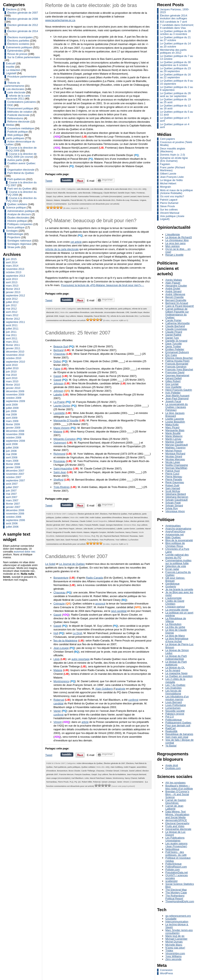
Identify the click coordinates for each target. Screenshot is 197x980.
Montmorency (62, 681)
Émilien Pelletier (175, 349)
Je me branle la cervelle (179, 589)
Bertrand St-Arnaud (177, 303)
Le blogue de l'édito (171, 180)
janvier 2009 (13, 428)
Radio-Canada (95, 578)
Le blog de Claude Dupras (176, 631)
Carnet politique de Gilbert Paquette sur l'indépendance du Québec (177, 313)
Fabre (133, 193)
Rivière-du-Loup (123, 200)
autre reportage (80, 659)
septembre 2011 (15, 322)
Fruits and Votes (175, 826)
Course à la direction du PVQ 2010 (21, 199)
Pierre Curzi (172, 474)
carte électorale (16, 92)
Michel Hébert (168, 183)
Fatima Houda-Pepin (177, 361)
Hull (56, 633)
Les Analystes (173, 688)
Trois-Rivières (62, 487)
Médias (10, 125)
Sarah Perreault (72, 540)
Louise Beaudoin (175, 422)
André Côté (84, 518)
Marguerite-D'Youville (61, 532)
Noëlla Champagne (177, 465)
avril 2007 (12, 497)
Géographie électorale (178, 829)
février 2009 (13, 424)
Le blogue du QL (175, 667)
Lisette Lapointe (175, 419)
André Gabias (95, 518)
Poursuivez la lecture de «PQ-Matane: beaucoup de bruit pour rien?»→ (103, 285)
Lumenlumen (173, 708)
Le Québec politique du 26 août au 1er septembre (175, 95)
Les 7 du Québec (175, 685)
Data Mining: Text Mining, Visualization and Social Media (177, 814)
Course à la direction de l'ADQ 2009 (21, 149)
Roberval (59, 700)
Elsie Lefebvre (72, 525)
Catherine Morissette (177, 323)
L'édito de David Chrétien (175, 602)
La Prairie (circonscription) (111, 196)
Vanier (57, 711)
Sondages (12, 231)
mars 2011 (12, 342)
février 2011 (13, 345)
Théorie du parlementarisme (14, 84)
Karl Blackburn (77, 778)
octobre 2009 (14, 398)
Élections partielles (18, 41)
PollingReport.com (176, 867)
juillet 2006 (12, 527)
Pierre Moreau (174, 477)
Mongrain (165, 187)
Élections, (104, 514)
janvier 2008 (13, 467)
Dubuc (57, 361)
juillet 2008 (12, 448)
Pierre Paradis (174, 479)
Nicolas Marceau (175, 459)
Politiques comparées (20, 224)
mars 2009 (12, 421)
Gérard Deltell (173, 378)
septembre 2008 (15, 441)
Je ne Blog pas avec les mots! (179, 594)
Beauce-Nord (52, 193)
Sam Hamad (173, 488)
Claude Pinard (174, 332)
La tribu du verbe (175, 627)
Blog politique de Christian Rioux (175, 545)
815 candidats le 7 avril (173, 22)
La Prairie (59, 402)
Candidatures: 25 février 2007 (78, 333)
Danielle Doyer (124, 193)
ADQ (144, 189)
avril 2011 (12, 338)
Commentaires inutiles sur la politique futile (178, 562)
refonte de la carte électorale (62, 249)
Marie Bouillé (173, 433)
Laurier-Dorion (62, 406)
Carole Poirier (173, 320)
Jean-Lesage (61, 648)
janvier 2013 (13, 292)
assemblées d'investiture (79, 312)
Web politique (15, 135)
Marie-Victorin (62, 428)
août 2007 (12, 484)
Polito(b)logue (173, 864)
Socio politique (16, 227)
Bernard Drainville (54, 521)
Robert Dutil (172, 485)
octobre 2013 (14, 272)
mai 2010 (11, 375)
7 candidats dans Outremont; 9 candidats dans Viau (177, 26)
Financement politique (20, 108)
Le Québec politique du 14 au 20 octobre (175, 45)
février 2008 (13, 464)
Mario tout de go (175, 936)
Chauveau (59, 354)
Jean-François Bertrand (137, 774)
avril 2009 (12, 418)
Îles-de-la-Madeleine (65, 641)
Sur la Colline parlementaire (24, 57)
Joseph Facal (173, 401)
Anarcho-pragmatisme (178, 529)
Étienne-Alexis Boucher (179, 358)
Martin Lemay (173, 439)
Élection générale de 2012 (23, 25)
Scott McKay (173, 491)
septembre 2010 (15, 362)
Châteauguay (97, 193)
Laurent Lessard (130, 196)
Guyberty (171, 586)
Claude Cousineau (176, 329)
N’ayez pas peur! (175, 948)
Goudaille (171, 919)
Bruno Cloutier (74, 771)
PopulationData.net (177, 872)
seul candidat (119, 611)
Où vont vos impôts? (172, 196)
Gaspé (49, 196)
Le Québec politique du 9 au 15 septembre (176, 82)
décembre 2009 (15, 391)
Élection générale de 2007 (23, 13)
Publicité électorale (18, 115)
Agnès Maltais (174, 280)
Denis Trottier (173, 346)
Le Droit (78, 633)
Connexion (166, 970)
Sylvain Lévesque (109, 782)
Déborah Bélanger (115, 521)
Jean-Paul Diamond (177, 398)
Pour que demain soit (178, 725)
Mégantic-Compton (65, 439)
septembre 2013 (15, 276)
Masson (50, 200)
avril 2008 (12, 457)
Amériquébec (173, 526)
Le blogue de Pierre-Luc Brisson (179, 646)
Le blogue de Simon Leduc (177, 652)
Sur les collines (169, 210)
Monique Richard (175, 454)
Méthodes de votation (20, 112)
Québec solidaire (17, 204)
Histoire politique (17, 221)
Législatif (11, 73)
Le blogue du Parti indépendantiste (176, 657)
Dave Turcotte (174, 344)
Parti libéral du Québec (21, 173)
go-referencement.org (178, 916)
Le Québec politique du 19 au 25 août (175, 101)
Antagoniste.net (174, 534)
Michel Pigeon (174, 451)
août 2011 (12, 325)
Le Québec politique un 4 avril (175, 126)
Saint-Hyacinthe (63, 469)
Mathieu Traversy (175, 448)
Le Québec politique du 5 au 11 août (176, 113)
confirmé (133, 700)
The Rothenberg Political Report (175, 897)
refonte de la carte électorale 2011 (18, 97)
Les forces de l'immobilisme (173, 692)
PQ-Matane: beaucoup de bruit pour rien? (91, 220)
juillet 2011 (12, 329)
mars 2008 (12, 461)
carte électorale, (83, 189)
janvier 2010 (13, 388)
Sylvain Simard (174, 506)
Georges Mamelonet (114, 525)
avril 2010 (12, 378)
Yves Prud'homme (107, 540)
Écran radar (172, 569)
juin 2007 (11, 491)
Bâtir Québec (173, 537)
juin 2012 (11, 305)
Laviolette (59, 413)
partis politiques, (125, 309)
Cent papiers (167, 139)
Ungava (143, 200)
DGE (10, 105)
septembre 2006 (15, 520)
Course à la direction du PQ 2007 (21, 184)
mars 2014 (12, 266)
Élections (11, 9)
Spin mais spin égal (177, 737)
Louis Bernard (174, 702)
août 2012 (12, 299)
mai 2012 (11, 309)
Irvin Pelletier (173, 393)
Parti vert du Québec (19, 189)
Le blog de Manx (175, 636)
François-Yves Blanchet (179, 369)
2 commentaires (137, 782)
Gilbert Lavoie (168, 174)
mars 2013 (12, 286)
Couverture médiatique (21, 128)
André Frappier (130, 767)
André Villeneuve (175, 294)
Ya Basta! (171, 746)
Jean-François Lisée (172, 177)
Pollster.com (173, 870)
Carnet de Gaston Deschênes (176, 801)
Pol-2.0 (170, 717)
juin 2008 (11, 451)
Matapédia (65, 200)
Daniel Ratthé (173, 335)
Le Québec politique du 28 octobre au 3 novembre (175, 33)
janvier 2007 (13, 507)
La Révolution (173, 624)
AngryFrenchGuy (175, 531)
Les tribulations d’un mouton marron (177, 698)
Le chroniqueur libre (177, 240)
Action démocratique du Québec (20, 143)
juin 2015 (11, 259)
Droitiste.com (173, 768)
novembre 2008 (15, 434)
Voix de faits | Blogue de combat (179, 741)
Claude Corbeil (86, 521)
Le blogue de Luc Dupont (175, 833)
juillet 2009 (12, 408)
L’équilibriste (173, 234)
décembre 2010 (15, 352)
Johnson (58, 383)
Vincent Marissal (170, 213)
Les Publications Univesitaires (175, 839)
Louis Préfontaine (176, 705)
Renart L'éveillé (174, 255)
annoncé (100, 604)
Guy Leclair (172, 384)
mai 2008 (11, 454)
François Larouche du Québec (178, 574)
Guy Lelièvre (58, 196)
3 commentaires (60, 204)
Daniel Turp (172, 338)
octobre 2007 (14, 477)
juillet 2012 (12, 302)
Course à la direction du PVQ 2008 (21, 193)
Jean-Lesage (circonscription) (58, 778)
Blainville (62, 193)
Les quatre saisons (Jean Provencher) (176, 845)
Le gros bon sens (175, 243)
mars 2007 (12, 500)
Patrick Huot (173, 471)
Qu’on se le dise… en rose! (178, 250)
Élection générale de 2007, (89, 514)
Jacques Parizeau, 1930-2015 (175, 11)
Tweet (49, 181)
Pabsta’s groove (175, 714)
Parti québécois (16, 179)
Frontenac (141, 193)
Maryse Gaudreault (177, 445)
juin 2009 (11, 411)
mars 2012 (12, 315)
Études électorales (18, 218)
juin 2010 (11, 372)
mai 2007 (11, 494)
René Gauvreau (175, 482)
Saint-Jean (60, 472)
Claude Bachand (175, 326)
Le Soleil (50, 564)
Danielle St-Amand (176, 341)
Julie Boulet (88, 529)
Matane (57, 200)
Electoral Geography (177, 823)
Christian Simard (112, 771)
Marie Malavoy (174, 436)
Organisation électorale (21, 170)
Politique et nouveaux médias (178, 859)
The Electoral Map (176, 890)
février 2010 (13, 385)
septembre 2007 (15, 480)
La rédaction (13, 70)
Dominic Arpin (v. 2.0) (172, 155)
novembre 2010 (15, 355)
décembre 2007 (15, 471)
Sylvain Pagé (173, 503)
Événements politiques (19, 47)
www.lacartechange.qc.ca (60, 20)
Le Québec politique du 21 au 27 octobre (175, 39)
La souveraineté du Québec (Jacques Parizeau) (177, 407)
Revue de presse (17, 54)
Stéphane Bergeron (177, 497)
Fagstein (165, 164)
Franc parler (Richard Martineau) (172, 169)
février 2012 (13, 319)
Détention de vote (176, 566)
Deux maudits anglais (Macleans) (173, 150)
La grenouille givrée (177, 610)
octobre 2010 (14, 358)
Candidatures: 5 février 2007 (76, 556)
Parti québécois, (111, 309)
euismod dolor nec (25, 552)
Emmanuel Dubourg (177, 352)
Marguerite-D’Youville (66, 420)
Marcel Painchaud (97, 778)
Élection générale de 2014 (23, 31)
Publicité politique (18, 132)
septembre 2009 (15, 401)
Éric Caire (171, 355)
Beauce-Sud (61, 346)
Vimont (49, 204)
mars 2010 (12, 381)
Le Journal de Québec (72, 564)
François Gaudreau (82, 774)
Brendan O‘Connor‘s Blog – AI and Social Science (177, 794)
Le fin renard (173, 670)
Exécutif (11, 63)
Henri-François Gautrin (179, 390)
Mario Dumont (143, 196)
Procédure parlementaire (22, 77)
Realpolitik (171, 731)
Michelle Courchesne (116, 532)
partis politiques (15, 138)
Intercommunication (177, 922)
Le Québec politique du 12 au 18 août (175, 107)
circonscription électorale (114, 312)
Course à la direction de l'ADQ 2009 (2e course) (21, 155)
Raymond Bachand (111, 536)
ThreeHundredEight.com (180, 901)
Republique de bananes (179, 734)
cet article (76, 242)
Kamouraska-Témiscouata (89, 196)
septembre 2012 (15, 295)
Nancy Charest (131, 532)
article (85, 722)
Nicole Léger (173, 462)
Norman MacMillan (176, 468)
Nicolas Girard (174, 456)
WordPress (166, 973)
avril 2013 (12, 282)
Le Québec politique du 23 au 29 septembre (175, 70)
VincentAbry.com (175, 953)
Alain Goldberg (104, 689)
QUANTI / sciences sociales (177, 877)
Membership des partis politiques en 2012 (173, 51)
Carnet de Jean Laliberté (174, 807)
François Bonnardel (177, 364)
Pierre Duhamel (169, 203)
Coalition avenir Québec (22, 163)
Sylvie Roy (171, 508)
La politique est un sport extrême (179, 614)
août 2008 (12, 444)
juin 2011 (11, 332)
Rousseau (134, 200)
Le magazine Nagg (176, 673)
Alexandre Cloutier (176, 286)
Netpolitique (172, 849)
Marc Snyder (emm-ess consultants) (179, 932)
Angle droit (172, 765)
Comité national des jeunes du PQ (177, 556)
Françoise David (175, 372)
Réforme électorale (19, 122)
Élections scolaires (18, 44)
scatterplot (171, 881)
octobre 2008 (14, 437)
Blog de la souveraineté (179, 540)
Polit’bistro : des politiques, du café (176, 853)
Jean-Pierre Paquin (67, 529)
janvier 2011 (13, 348)
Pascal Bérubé (77, 200)
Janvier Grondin (71, 196)
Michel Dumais (174, 942)
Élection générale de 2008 (23, 19)
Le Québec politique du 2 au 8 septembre (176, 88)
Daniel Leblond (135, 771)
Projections (14, 237)
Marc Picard (172, 427)
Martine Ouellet (174, 442)
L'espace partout (175, 607)
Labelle (58, 395)
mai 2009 (11, 414)
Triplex (169, 951)
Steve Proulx (167, 206)
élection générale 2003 (140, 521)
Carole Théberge (88, 771)
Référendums (15, 118)
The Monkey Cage (176, 893)
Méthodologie (15, 234)
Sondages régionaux (19, 244)
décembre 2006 (15, 510)
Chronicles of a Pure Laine (177, 550)
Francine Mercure (66, 774)
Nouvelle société (175, 711)
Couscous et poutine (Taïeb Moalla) (176, 144)
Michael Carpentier (176, 939)
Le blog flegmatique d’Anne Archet (177, 640)
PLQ (93, 536)
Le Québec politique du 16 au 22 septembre (175, 76)
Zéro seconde (173, 959)
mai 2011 (11, 335)
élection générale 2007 (56, 525)
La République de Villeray (176, 620)
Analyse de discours (19, 214)
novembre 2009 (15, 395)
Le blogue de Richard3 (179, 237)
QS (101, 536)
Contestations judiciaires (22, 102)
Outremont (60, 443)
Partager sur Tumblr (67, 180)
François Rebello (91, 525)
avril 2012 (12, 312)
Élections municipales (20, 37)
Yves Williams (173, 956)
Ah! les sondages (175, 783)
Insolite (10, 67)
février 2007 (13, 504)
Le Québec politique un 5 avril (175, 119)
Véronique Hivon (175, 511)
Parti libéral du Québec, (118, 514)
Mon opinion (173, 246)
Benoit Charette (174, 297)
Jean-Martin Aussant (177, 396)
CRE (127, 312)
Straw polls (14, 247)
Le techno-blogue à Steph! (177, 926)
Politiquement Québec (178, 723)
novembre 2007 (15, 474)
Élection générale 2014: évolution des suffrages (174, 17)
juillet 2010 (12, 368)
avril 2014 (12, 262)
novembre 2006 (15, 514)
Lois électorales (15, 89)
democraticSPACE (176, 820)
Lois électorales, (97, 189)
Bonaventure (72, 193)
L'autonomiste (173, 598)
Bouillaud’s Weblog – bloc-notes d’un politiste (179, 787)
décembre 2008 (15, 431)
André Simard (173, 291)
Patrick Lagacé (169, 200)
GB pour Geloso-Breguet (175, 579)
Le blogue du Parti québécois (176, 663)
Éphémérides (15, 51)
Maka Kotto (172, 425)
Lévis (57, 659)
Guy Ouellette (173, 387)
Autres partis (15, 160)
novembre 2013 (15, 269)
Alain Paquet (173, 283)
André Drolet (173, 288)
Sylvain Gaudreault (176, 500)
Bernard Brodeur (141, 518)
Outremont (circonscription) (67, 536)
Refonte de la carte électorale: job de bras (91, 5)
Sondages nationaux (19, 241)
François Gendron (176, 367)
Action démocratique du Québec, (90, 763)
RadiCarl (170, 728)
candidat (58, 703)
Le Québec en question (179, 676)
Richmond (59, 454)
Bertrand (59, 350)
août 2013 (12, 279)
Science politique (16, 207)
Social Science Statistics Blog (180, 885)
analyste (120, 689)
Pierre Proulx (63, 782)
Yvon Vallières (121, 540)
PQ (85, 200)
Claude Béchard (110, 193)
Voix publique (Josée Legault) (172, 218)
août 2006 (12, 523)
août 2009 (12, 405)
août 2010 (12, 365)
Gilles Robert (173, 381)
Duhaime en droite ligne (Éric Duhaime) (174, 159)
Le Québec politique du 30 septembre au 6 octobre (175, 64)
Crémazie (59, 604)
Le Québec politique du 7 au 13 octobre (176, 57)
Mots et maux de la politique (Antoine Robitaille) (176, 192)
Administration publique (21, 211)
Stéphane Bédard (176, 494)
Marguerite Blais (175, 430)
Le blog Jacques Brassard (175, 414)
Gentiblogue (172, 584)
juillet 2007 (12, 487)
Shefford (58, 480)
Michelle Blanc (174, 945)
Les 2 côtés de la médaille (175, 680)
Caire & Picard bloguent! (180, 306)
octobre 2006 (14, 517)
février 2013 (13, 289)
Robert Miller (87, 782)
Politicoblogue (174, 720)
